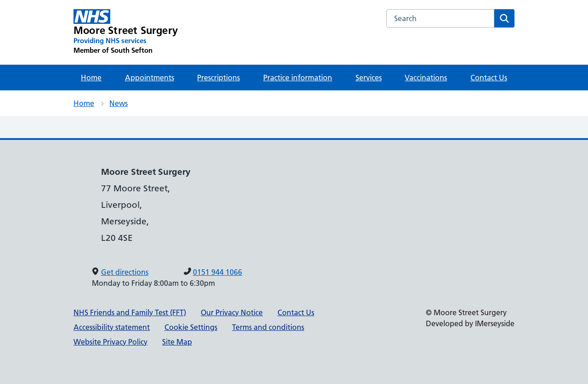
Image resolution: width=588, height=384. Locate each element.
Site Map (177, 342)
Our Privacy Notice (232, 312)
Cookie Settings (191, 327)
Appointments (150, 78)
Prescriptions (218, 78)
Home (91, 78)
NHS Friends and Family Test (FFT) (130, 312)
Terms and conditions (268, 327)
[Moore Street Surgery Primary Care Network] (126, 32)
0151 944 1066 (218, 272)
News (119, 103)
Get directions (125, 272)
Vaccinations (426, 78)
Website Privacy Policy (110, 342)
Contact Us (489, 78)
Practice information (298, 78)
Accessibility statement (112, 327)
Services (369, 78)
